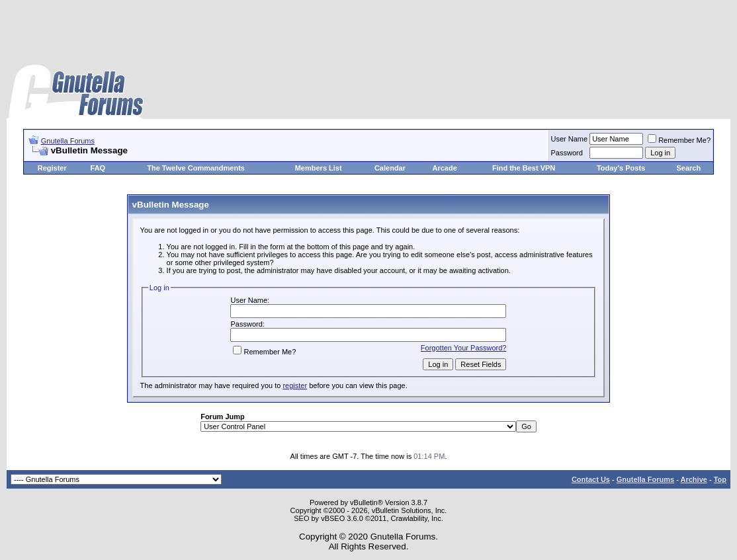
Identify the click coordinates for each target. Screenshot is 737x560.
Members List (319, 168)
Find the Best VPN (524, 168)
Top (720, 479)
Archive (694, 479)
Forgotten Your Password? (464, 348)
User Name (570, 139)
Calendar (390, 168)
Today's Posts (621, 168)
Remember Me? (679, 140)
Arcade (444, 168)
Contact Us (591, 479)
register (295, 385)
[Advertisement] (368, 33)
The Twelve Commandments (196, 168)
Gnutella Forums (68, 141)
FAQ (98, 168)
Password (567, 153)
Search (688, 168)
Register (52, 168)
